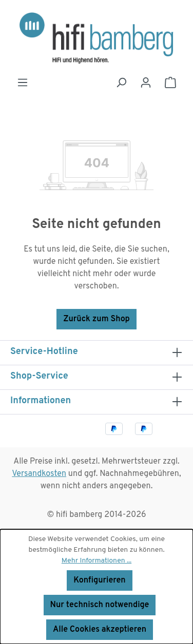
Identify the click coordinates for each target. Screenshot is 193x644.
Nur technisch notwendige (100, 605)
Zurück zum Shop (96, 319)
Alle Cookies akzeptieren (100, 630)
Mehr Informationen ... (96, 561)
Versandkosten (39, 474)
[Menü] (23, 83)
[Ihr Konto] (146, 83)
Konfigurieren (99, 580)
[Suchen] (121, 83)
